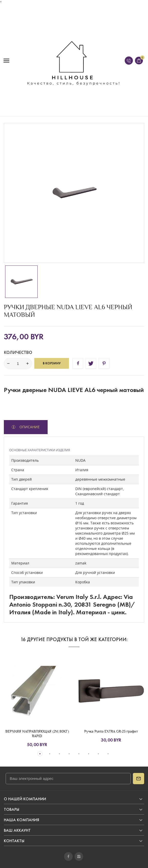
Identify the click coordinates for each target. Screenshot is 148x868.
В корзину (52, 363)
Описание (29, 427)
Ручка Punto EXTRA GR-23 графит (111, 731)
